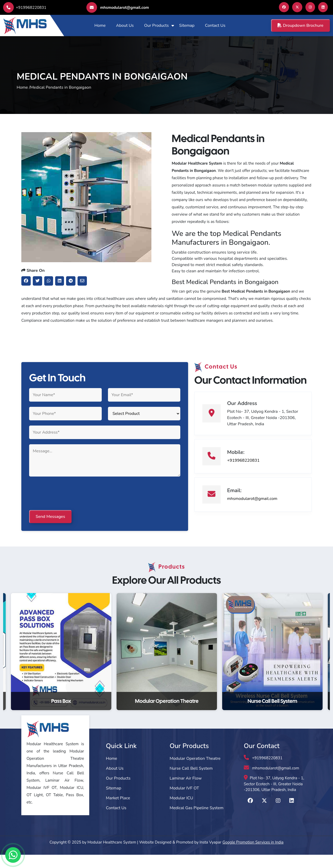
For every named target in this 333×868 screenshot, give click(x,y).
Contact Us (215, 25)
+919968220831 (25, 8)
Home (100, 25)
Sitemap (187, 25)
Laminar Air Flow (186, 792)
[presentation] (69, 507)
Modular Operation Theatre (195, 772)
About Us (125, 25)
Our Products (156, 25)
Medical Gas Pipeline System (197, 821)
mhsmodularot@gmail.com (118, 7)
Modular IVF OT (184, 801)
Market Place (118, 811)
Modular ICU (181, 811)
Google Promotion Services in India (253, 856)
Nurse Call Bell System (191, 782)
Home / (23, 93)
